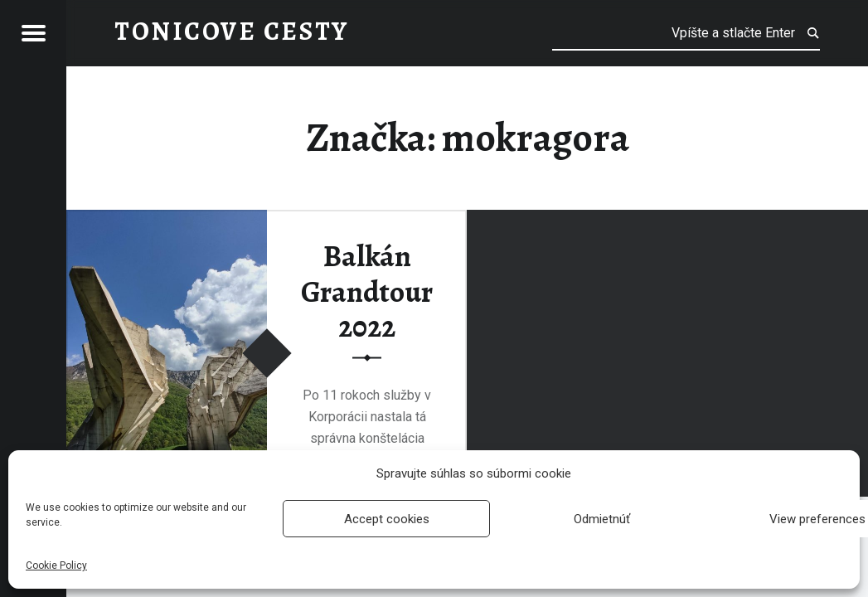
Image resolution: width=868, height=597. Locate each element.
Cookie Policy (56, 565)
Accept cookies (387, 519)
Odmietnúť (602, 519)
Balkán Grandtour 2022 (367, 291)
